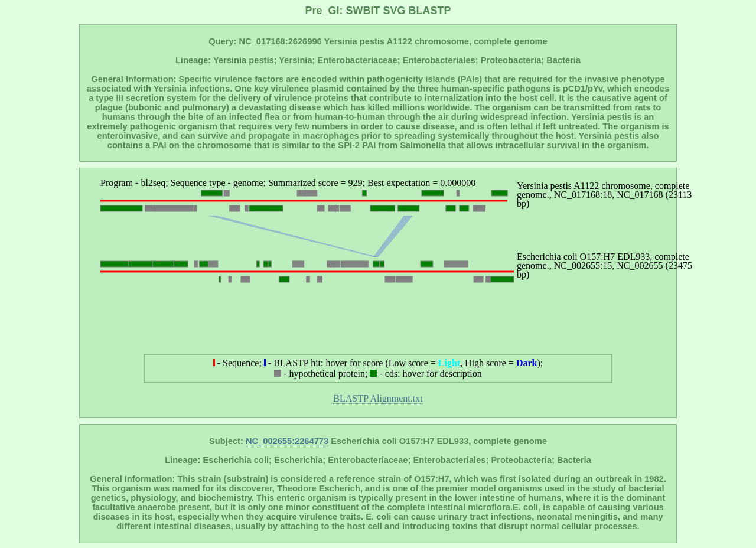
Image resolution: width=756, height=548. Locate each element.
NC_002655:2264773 (287, 441)
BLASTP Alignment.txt (378, 398)
